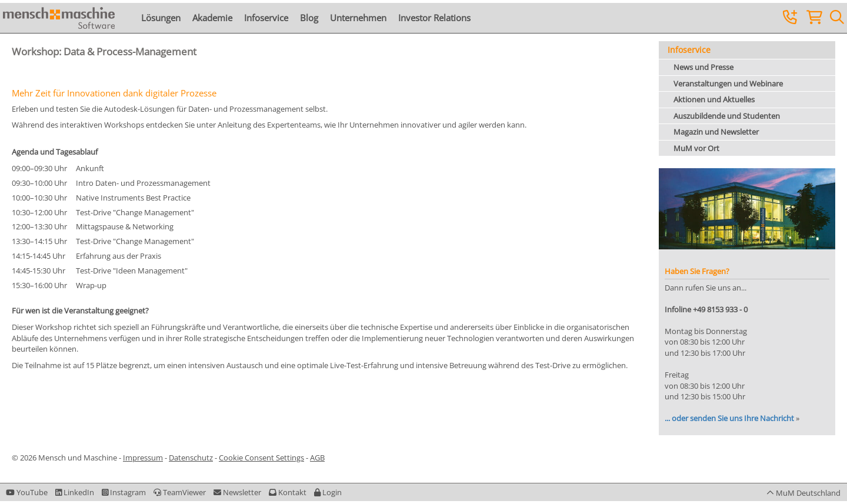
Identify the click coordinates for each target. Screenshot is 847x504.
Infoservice (266, 18)
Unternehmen (358, 18)
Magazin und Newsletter (716, 132)
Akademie (212, 18)
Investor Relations (434, 18)
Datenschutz (191, 458)
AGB (317, 458)
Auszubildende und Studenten (727, 116)
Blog (309, 18)
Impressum (143, 458)
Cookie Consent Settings (261, 458)
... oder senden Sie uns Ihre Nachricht (729, 418)
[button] (328, 492)
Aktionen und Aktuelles (714, 99)
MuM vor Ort (696, 148)
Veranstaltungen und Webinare (728, 84)
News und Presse (703, 67)
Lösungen (161, 18)
